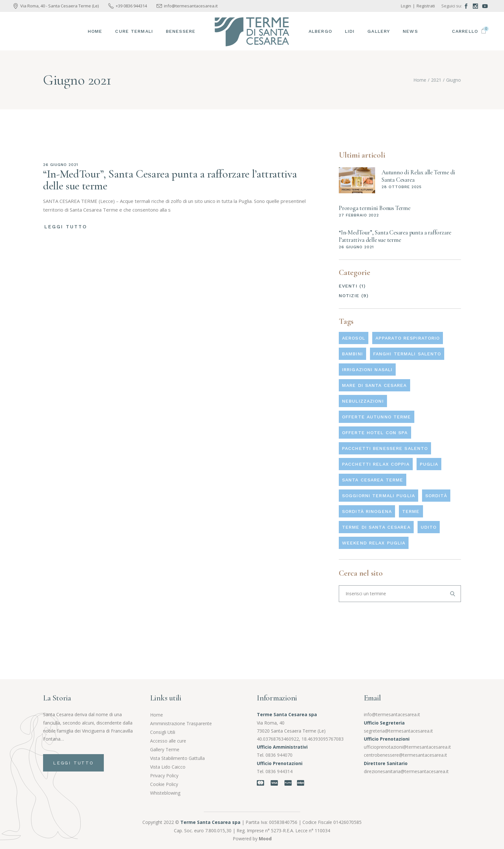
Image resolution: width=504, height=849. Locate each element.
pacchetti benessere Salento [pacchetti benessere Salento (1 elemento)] (385, 448)
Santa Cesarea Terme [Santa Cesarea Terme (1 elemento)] (373, 480)
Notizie (349, 296)
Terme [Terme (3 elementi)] (411, 511)
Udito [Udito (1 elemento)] (429, 527)
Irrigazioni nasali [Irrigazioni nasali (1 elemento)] (367, 370)
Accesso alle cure (168, 741)
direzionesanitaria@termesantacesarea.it (406, 771)
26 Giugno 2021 (61, 165)
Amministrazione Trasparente (181, 723)
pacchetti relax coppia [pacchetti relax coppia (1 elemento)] (376, 464)
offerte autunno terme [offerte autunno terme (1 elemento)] (377, 417)
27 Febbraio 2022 (359, 215)
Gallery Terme (165, 749)
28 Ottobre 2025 (402, 187)
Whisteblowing (165, 793)
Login (406, 6)
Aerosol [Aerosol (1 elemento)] (354, 338)
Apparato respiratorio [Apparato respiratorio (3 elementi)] (408, 338)
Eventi (348, 286)
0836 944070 (279, 755)
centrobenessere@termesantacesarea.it (405, 755)
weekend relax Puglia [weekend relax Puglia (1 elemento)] (374, 543)
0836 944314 (279, 771)
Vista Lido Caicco (168, 767)
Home (157, 715)
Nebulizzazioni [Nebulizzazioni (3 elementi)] (363, 401)
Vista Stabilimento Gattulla (177, 758)
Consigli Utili (163, 732)
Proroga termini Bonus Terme (375, 208)
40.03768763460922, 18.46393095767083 (300, 739)
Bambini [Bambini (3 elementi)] (352, 354)
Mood (265, 839)
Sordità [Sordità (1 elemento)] (436, 496)
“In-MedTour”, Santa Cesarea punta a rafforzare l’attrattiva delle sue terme (170, 180)
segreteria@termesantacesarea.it (398, 731)
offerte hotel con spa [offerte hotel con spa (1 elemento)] (375, 433)
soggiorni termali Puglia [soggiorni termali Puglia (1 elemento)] (378, 496)
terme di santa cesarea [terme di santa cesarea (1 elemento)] (376, 527)
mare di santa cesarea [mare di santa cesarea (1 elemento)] (374, 385)
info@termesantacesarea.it (392, 714)
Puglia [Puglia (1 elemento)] (429, 464)
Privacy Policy (164, 776)
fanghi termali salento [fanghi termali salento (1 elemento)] (407, 354)
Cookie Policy (164, 784)
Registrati (426, 6)
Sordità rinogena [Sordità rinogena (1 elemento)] (367, 511)
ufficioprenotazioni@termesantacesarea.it (407, 747)
